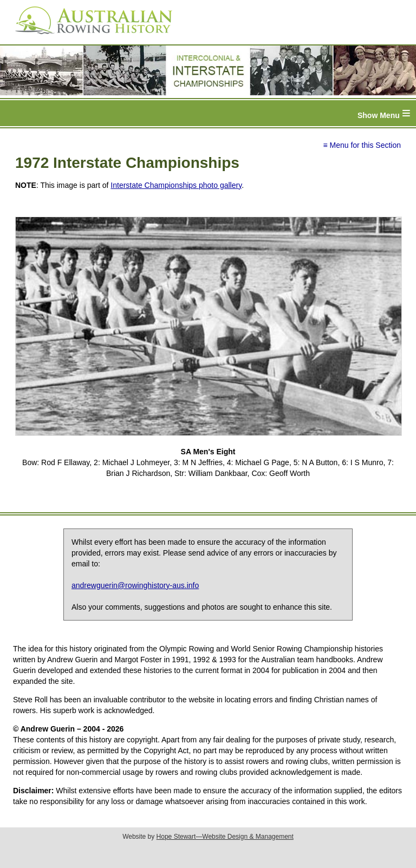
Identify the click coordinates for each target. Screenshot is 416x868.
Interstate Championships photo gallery (176, 185)
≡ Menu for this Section (362, 145)
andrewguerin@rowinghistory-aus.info (135, 585)
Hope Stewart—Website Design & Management (225, 837)
